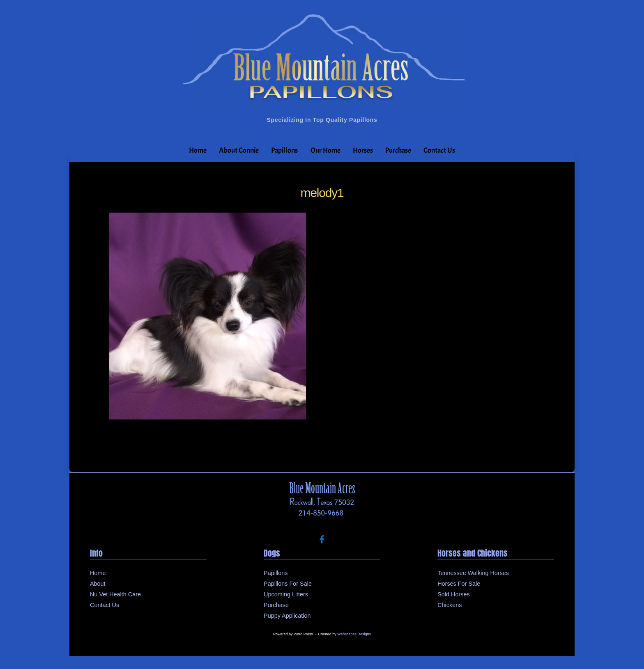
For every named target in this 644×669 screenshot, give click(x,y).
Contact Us (439, 150)
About (98, 584)
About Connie (239, 150)
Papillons (284, 150)
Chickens (450, 605)
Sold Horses (453, 594)
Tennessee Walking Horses (473, 573)
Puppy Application (287, 616)
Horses (363, 150)
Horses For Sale (459, 584)
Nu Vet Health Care (115, 594)
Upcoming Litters (286, 594)
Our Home (325, 150)
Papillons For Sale (288, 584)
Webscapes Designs (354, 634)
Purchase (398, 150)
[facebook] (322, 538)
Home (198, 150)
